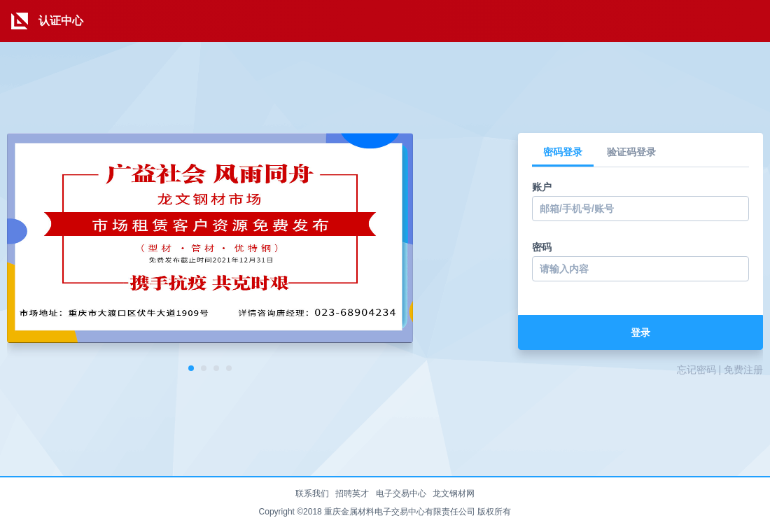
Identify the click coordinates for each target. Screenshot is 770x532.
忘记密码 (696, 370)
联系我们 (312, 493)
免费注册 (743, 370)
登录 (640, 332)
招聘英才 (352, 493)
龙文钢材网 (454, 493)
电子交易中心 (401, 493)
